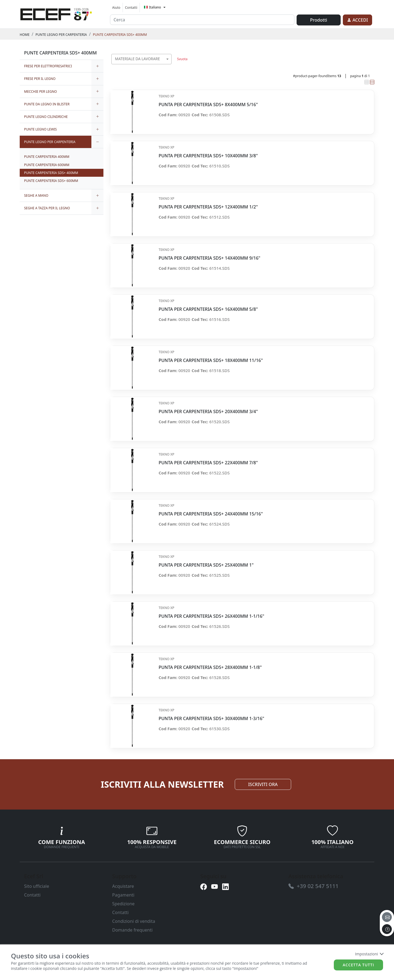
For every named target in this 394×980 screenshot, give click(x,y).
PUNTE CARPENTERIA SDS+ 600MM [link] (51, 181)
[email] (387, 917)
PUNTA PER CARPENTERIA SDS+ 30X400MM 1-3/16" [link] (212, 719)
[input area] (202, 20)
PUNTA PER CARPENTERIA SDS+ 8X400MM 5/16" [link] (208, 105)
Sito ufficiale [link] (37, 886)
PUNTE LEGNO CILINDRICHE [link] (46, 117)
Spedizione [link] (123, 904)
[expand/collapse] (97, 66)
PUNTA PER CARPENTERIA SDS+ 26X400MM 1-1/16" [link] (212, 616)
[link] (56, 13)
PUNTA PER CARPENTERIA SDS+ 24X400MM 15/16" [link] (211, 514)
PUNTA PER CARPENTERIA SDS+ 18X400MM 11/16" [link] (211, 360)
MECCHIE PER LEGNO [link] (40, 92)
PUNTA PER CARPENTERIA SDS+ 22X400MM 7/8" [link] (208, 463)
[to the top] (387, 929)
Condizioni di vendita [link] (134, 921)
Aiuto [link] (116, 8)
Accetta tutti (359, 965)
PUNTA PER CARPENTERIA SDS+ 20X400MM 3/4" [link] (208, 412)
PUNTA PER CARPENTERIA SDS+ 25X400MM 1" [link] (206, 565)
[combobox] (141, 59)
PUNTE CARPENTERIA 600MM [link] (47, 165)
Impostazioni (369, 954)
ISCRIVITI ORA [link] (263, 784)
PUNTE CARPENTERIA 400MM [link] (47, 157)
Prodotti (318, 20)
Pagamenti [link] (123, 895)
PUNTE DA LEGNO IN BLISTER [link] (47, 104)
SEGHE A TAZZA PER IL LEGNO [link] (47, 208)
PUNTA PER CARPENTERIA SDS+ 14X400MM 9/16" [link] (210, 258)
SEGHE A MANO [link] (36, 195)
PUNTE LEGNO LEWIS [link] (40, 129)
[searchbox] (169, 66)
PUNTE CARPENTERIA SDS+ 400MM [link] (120, 35)
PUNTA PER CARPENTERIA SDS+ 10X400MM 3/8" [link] (208, 156)
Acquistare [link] (123, 886)
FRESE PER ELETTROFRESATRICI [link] (48, 66)
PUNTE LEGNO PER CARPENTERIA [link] (61, 35)
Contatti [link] (131, 8)
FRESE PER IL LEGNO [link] (40, 79)
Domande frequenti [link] (132, 930)
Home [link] (25, 35)
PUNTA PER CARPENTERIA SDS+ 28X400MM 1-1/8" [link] (210, 667)
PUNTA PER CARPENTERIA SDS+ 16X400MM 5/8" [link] (208, 309)
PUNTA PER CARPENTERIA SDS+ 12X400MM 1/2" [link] (208, 207)
